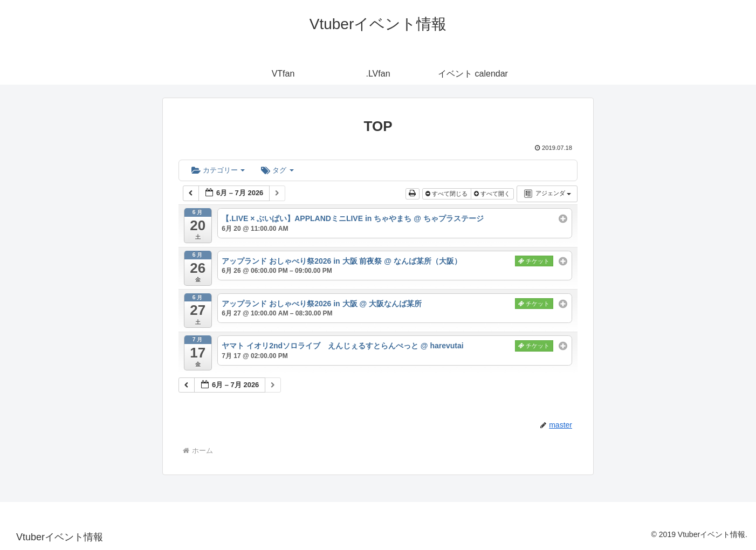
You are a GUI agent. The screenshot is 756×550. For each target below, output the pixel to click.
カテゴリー (218, 170)
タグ (277, 170)
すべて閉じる (447, 194)
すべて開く (493, 194)
